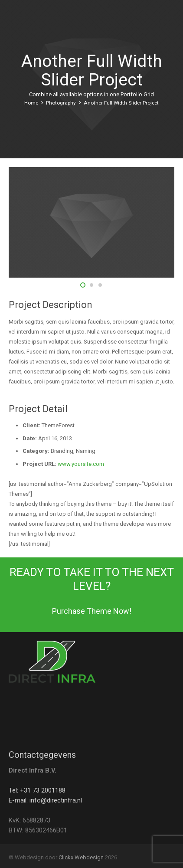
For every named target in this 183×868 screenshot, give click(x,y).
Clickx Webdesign (81, 857)
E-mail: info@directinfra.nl (45, 800)
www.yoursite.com (81, 464)
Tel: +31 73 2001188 (37, 790)
